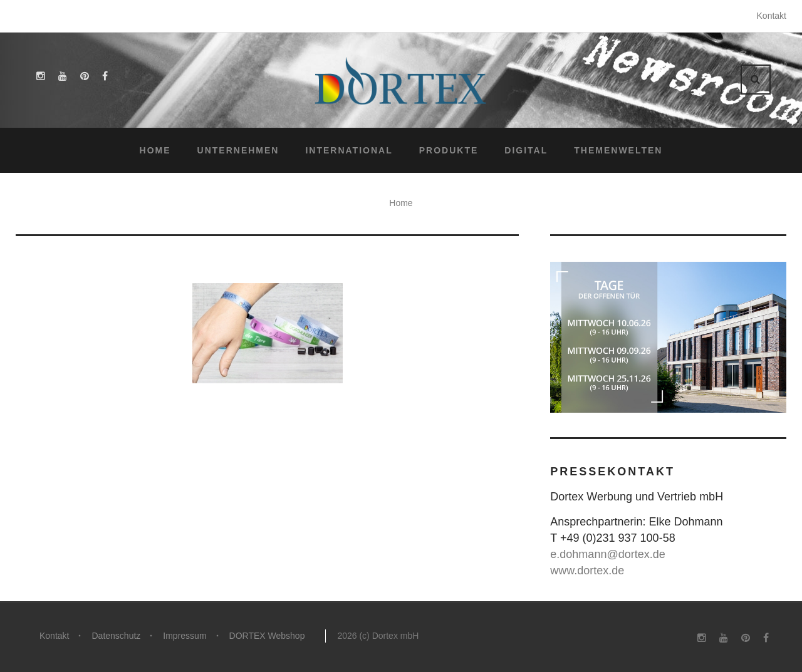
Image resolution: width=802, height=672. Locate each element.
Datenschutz (116, 636)
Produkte (449, 150)
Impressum (185, 636)
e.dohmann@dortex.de (607, 554)
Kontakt (772, 16)
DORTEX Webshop (267, 636)
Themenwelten (618, 150)
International (349, 150)
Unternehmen (238, 150)
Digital (526, 150)
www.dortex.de (587, 571)
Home (155, 150)
